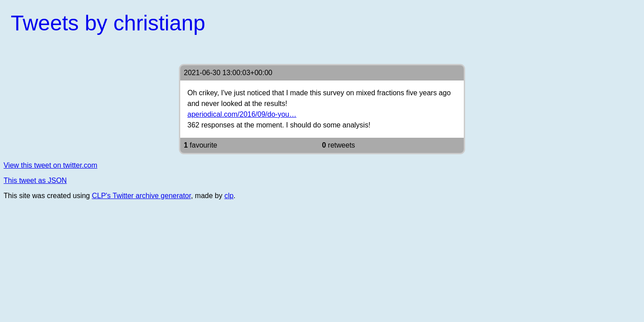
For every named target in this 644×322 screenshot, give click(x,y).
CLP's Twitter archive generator (141, 196)
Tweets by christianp (108, 23)
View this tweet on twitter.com (51, 165)
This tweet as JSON (35, 180)
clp (229, 196)
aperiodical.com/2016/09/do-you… (242, 114)
